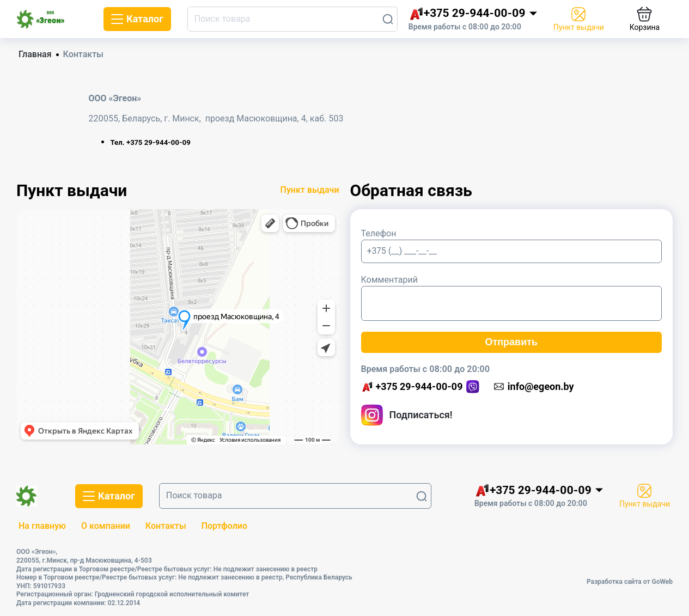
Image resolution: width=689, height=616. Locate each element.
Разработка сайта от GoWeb (630, 582)
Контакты (166, 526)
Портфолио (224, 526)
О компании (106, 526)
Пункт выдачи (310, 190)
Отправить (511, 342)
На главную (42, 526)
